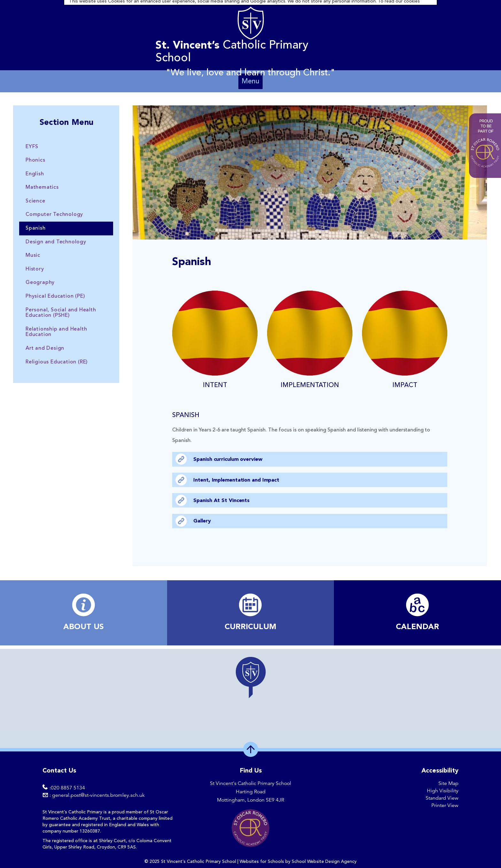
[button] (250, 677)
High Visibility (443, 791)
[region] (250, 698)
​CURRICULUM (250, 627)
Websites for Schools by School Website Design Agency (298, 862)
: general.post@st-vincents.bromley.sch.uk (97, 795)
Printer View (445, 805)
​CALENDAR (417, 627)
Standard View (442, 798)
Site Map (448, 783)
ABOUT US (84, 627)
